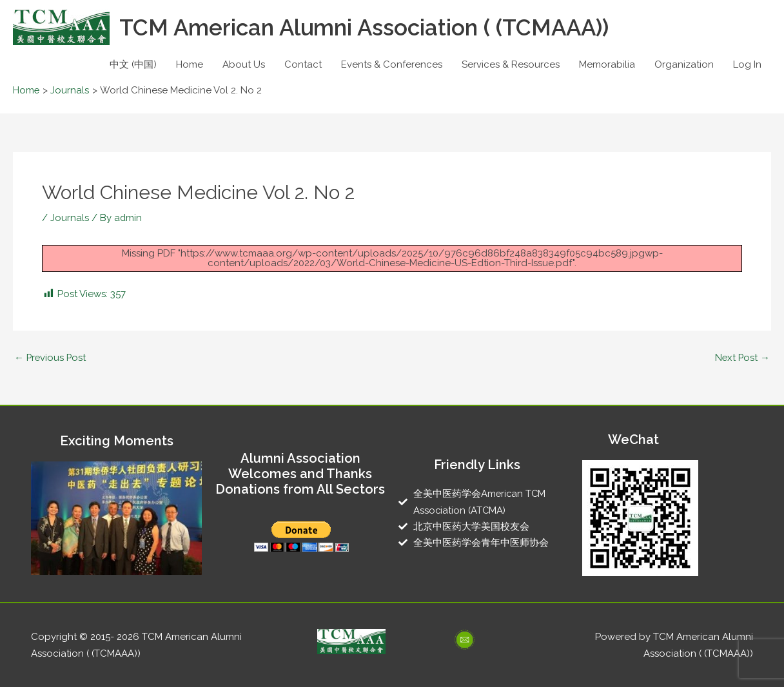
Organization (684, 64)
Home (190, 64)
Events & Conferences (392, 64)
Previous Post (51, 357)
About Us (244, 64)
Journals (70, 217)
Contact (303, 64)
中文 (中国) (133, 64)
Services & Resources (511, 64)
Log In (747, 64)
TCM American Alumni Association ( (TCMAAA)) (367, 27)
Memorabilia (607, 64)
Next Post (742, 357)
